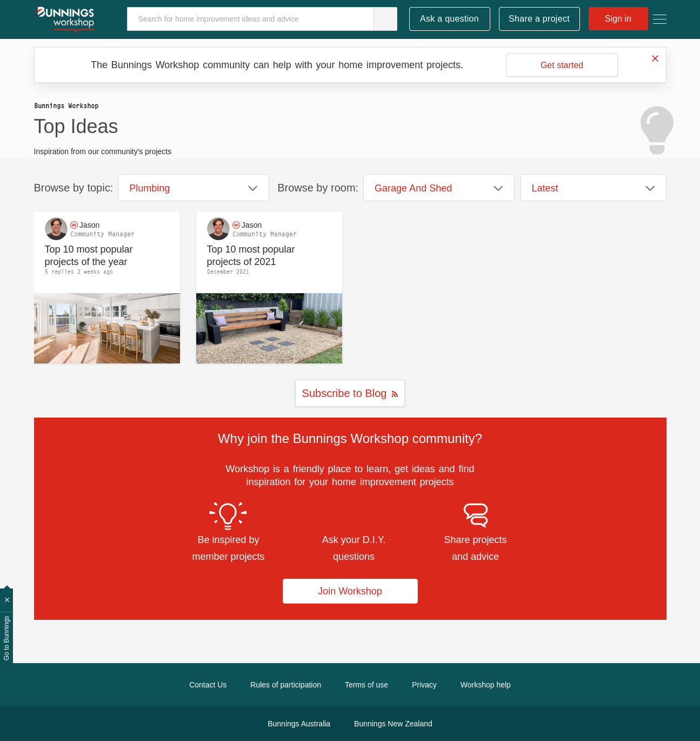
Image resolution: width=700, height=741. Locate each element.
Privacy (424, 685)
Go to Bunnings (6, 639)
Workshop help (486, 685)
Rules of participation (286, 685)
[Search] (262, 19)
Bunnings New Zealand (393, 724)
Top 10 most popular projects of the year (89, 256)
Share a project (539, 19)
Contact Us (208, 685)
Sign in (618, 19)
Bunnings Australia (299, 724)
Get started (562, 65)
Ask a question (449, 19)
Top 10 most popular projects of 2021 (251, 256)
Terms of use (366, 685)
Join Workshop (350, 591)
